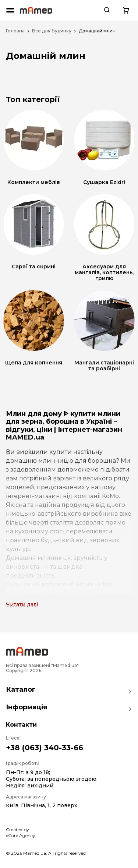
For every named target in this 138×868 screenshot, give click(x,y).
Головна (15, 31)
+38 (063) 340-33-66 (45, 748)
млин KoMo (94, 584)
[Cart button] (126, 11)
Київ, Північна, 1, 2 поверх (42, 805)
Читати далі (22, 604)
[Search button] (107, 11)
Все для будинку (52, 31)
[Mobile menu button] (10, 11)
